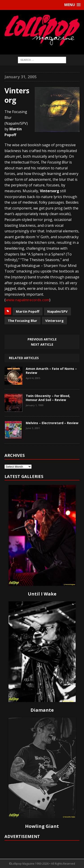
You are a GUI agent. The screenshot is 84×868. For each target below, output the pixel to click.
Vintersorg (54, 321)
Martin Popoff (28, 311)
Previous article (42, 339)
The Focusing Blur (23, 321)
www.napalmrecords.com (27, 300)
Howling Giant (42, 826)
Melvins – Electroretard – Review (52, 423)
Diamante (42, 710)
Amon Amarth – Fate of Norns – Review (51, 371)
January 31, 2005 (20, 77)
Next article (42, 344)
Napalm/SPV (57, 311)
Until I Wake (42, 594)
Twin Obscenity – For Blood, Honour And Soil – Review (48, 398)
